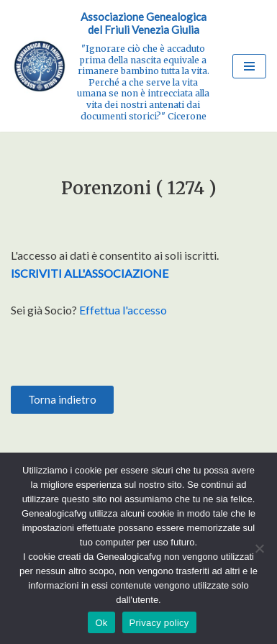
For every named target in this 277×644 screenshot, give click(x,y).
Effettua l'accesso (123, 310)
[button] (62, 400)
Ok (101, 623)
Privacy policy (159, 623)
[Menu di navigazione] (249, 66)
